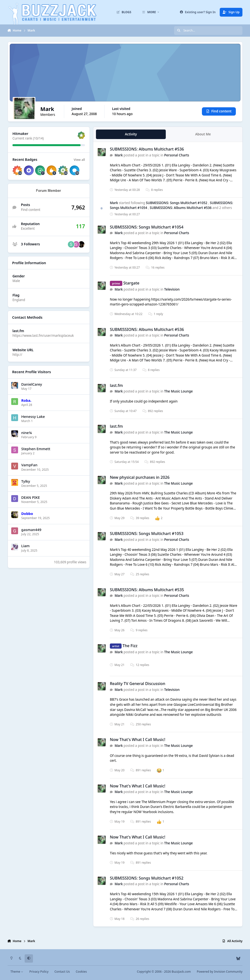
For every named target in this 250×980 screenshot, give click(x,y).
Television (172, 289)
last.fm (116, 385)
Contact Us (62, 972)
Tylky (26, 481)
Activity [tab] (131, 134)
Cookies (81, 972)
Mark (119, 155)
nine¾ (26, 433)
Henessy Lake (33, 416)
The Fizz (130, 646)
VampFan (29, 465)
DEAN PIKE (31, 497)
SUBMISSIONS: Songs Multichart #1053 (147, 534)
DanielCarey (32, 384)
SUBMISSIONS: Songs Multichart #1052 (177, 203)
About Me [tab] (203, 134)
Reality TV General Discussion (138, 684)
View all (79, 160)
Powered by (220, 972)
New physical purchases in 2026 (140, 477)
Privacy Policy (39, 972)
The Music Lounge (178, 391)
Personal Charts (177, 155)
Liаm (25, 546)
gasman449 (31, 530)
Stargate (131, 283)
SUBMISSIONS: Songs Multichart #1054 (147, 227)
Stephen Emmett (36, 449)
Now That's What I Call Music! (138, 740)
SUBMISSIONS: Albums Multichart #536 (147, 149)
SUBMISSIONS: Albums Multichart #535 (147, 590)
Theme (17, 972)
